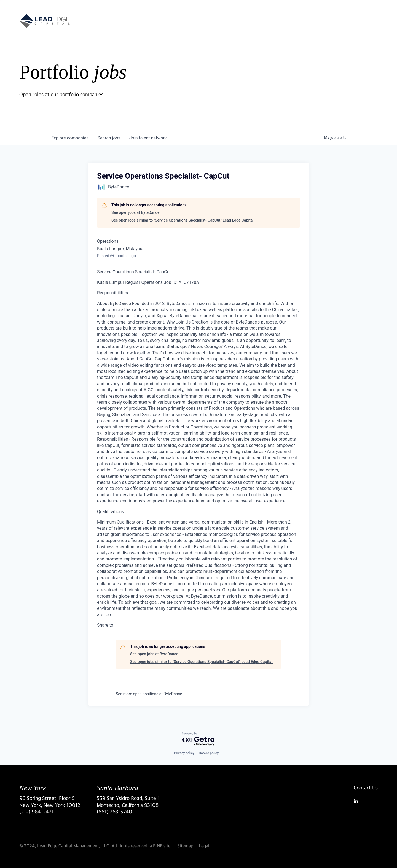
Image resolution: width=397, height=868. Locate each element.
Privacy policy (184, 753)
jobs (109, 138)
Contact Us (366, 788)
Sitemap (185, 846)
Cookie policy (209, 753)
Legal (204, 846)
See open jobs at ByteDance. (136, 212)
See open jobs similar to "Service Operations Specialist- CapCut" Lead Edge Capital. (183, 220)
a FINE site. (161, 846)
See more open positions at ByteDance (149, 694)
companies (70, 138)
